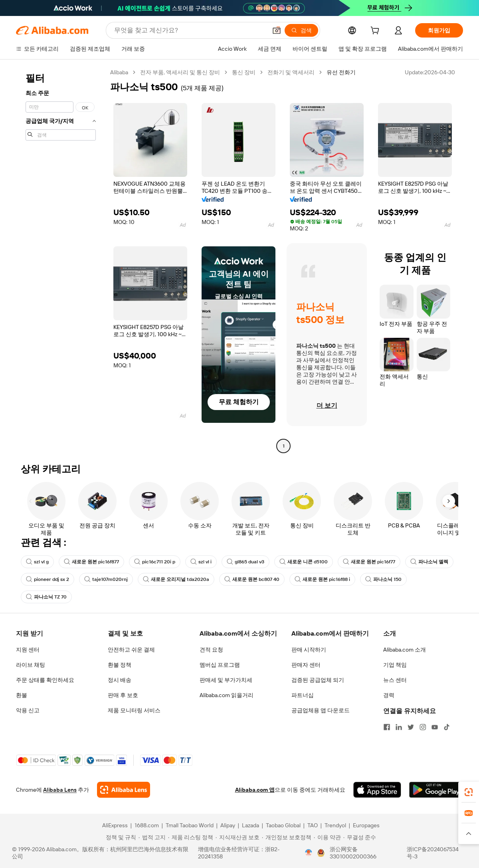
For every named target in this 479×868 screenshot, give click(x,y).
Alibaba (119, 72)
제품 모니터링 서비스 (134, 710)
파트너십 (303, 695)
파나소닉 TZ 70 (46, 597)
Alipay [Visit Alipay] (228, 825)
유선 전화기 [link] (341, 72)
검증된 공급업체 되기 (318, 680)
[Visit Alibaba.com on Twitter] (411, 727)
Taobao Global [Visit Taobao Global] (283, 825)
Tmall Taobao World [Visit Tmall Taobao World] (190, 825)
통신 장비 (244, 72)
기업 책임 (395, 665)
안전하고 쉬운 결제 (131, 650)
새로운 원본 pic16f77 (369, 562)
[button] (277, 30)
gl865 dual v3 (245, 562)
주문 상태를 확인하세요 (45, 680)
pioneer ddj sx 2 (48, 579)
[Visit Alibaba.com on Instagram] (423, 727)
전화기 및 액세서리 (291, 72)
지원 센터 (28, 650)
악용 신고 (28, 710)
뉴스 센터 (395, 680)
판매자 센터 (306, 665)
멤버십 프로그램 (220, 665)
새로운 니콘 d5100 (304, 562)
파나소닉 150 (383, 579)
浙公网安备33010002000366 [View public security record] (353, 853)
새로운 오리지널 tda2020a (176, 579)
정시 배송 (120, 680)
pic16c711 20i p (155, 562)
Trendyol (335, 825)
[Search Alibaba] (190, 30)
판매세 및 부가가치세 (226, 680)
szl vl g (37, 562)
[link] (469, 792)
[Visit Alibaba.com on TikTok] (447, 727)
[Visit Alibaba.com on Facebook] (387, 727)
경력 (389, 695)
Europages (366, 825)
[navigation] (61, 260)
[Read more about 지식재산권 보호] (238, 837)
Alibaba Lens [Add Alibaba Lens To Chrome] (60, 790)
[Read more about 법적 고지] (152, 837)
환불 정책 (120, 665)
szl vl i (201, 562)
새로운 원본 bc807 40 (252, 579)
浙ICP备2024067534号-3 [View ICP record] (433, 853)
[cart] (376, 32)
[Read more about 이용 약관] (327, 837)
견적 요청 (211, 650)
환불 (22, 695)
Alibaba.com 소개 (405, 650)
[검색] (301, 30)
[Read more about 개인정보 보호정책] (287, 837)
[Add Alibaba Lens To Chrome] (124, 790)
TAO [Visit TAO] (313, 825)
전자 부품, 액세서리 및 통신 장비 (180, 72)
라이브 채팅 (31, 665)
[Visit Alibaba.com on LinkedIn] (399, 727)
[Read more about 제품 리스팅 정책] (191, 837)
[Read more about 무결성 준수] (360, 837)
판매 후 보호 (123, 695)
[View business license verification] (309, 853)
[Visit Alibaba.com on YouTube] (435, 727)
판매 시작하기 (309, 650)
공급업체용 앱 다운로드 (321, 710)
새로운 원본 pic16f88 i (322, 579)
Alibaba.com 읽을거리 (227, 695)
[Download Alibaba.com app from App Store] (377, 790)
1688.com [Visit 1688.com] (147, 825)
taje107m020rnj (106, 579)
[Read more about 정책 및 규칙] (120, 837)
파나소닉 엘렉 (429, 562)
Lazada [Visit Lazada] (250, 825)
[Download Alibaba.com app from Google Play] (436, 790)
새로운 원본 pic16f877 (91, 562)
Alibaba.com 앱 (255, 790)
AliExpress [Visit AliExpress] (115, 825)
